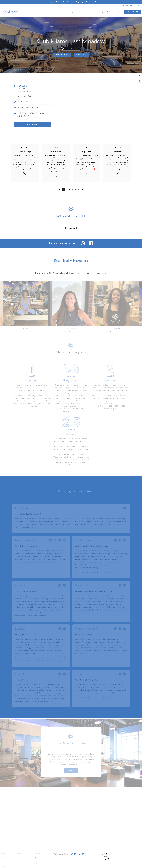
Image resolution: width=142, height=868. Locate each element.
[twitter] (72, 854)
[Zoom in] (140, 75)
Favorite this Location (71, 49)
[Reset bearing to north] (140, 81)
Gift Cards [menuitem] (105, 12)
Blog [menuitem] (17, 858)
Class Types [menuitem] (72, 12)
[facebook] (91, 245)
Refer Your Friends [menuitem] (21, 864)
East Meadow (129, 5)
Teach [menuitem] (97, 12)
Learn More (94, 2)
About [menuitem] (90, 12)
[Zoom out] (140, 78)
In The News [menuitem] (5, 867)
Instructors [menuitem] (82, 12)
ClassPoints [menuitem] (19, 867)
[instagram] (83, 245)
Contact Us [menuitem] (37, 864)
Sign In (139, 5)
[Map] (71, 106)
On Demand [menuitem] (115, 12)
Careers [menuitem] (4, 861)
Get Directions (33, 124)
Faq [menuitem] (35, 861)
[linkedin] (83, 854)
